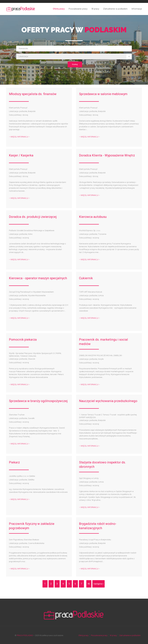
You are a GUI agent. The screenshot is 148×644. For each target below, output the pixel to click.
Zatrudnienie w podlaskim (115, 9)
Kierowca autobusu (93, 217)
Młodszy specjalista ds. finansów (33, 94)
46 (89, 584)
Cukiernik (86, 278)
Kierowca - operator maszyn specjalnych (38, 278)
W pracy (95, 9)
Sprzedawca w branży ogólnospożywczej (38, 401)
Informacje (137, 9)
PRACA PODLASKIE (25, 635)
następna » (98, 584)
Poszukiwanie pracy (78, 9)
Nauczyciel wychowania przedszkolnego (108, 401)
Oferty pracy (59, 9)
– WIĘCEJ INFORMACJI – (19, 137)
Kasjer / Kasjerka (21, 155)
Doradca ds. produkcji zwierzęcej (33, 217)
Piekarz (14, 462)
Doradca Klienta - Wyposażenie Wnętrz (107, 155)
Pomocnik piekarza (23, 340)
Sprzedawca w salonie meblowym (103, 94)
